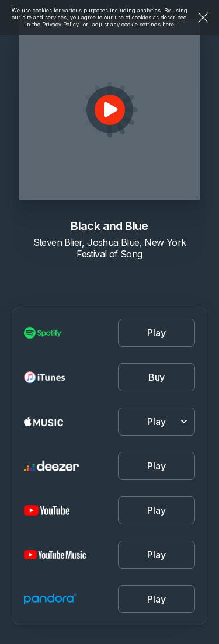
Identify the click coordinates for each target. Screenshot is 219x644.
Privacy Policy (60, 24)
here (168, 24)
